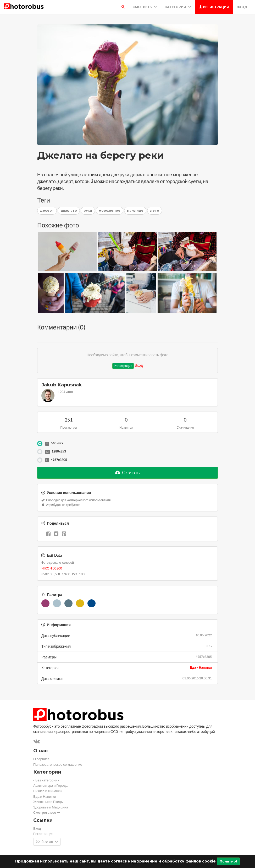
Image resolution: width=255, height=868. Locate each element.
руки (88, 211)
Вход (242, 7)
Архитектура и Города (50, 786)
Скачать (128, 473)
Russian (47, 842)
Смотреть (145, 7)
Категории (178, 7)
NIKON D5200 (52, 568)
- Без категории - (46, 780)
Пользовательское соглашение (58, 765)
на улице (135, 211)
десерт (47, 211)
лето (155, 211)
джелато (69, 211)
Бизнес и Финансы (48, 791)
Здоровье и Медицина (51, 807)
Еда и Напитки (201, 667)
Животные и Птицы (48, 802)
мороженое (110, 211)
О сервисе (41, 759)
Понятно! (228, 861)
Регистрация (214, 7)
